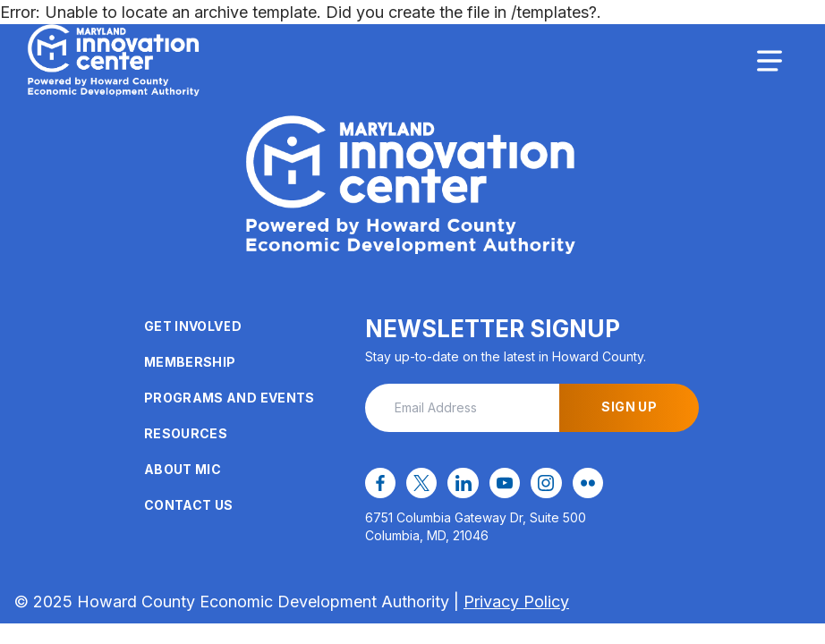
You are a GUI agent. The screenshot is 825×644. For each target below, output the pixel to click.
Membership (190, 362)
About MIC (183, 469)
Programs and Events (230, 398)
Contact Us (189, 505)
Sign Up (629, 407)
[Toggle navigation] (770, 61)
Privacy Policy (516, 602)
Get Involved (193, 326)
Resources (186, 433)
